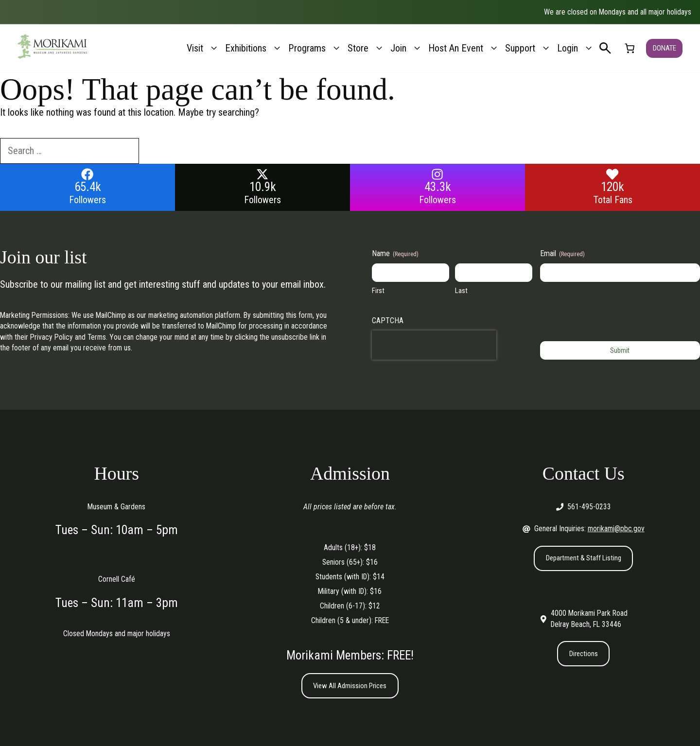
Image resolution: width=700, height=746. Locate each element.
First (378, 291)
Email (562, 254)
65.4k (88, 187)
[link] (629, 48)
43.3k (438, 187)
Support (528, 48)
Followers (87, 200)
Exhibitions (254, 48)
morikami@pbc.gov (616, 529)
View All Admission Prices (350, 686)
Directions (583, 654)
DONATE (664, 48)
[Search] (157, 151)
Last (461, 291)
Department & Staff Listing (584, 558)
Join (406, 48)
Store (366, 48)
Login (576, 48)
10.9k (263, 187)
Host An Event (464, 48)
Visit (203, 48)
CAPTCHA (388, 321)
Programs (315, 48)
